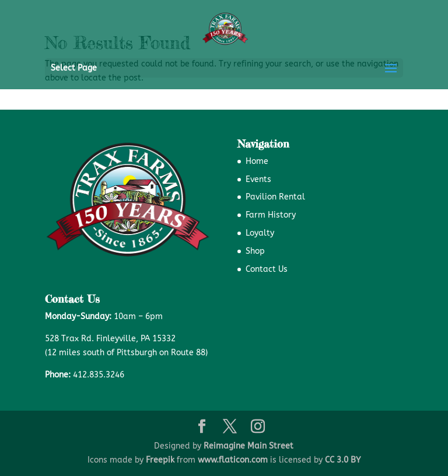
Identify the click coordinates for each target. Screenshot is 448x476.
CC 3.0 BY (343, 460)
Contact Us (267, 269)
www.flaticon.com (233, 460)
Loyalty (260, 233)
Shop (255, 251)
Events (258, 179)
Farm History (271, 215)
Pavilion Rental (275, 197)
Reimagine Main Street (249, 446)
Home (257, 161)
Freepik (160, 460)
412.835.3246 (99, 375)
